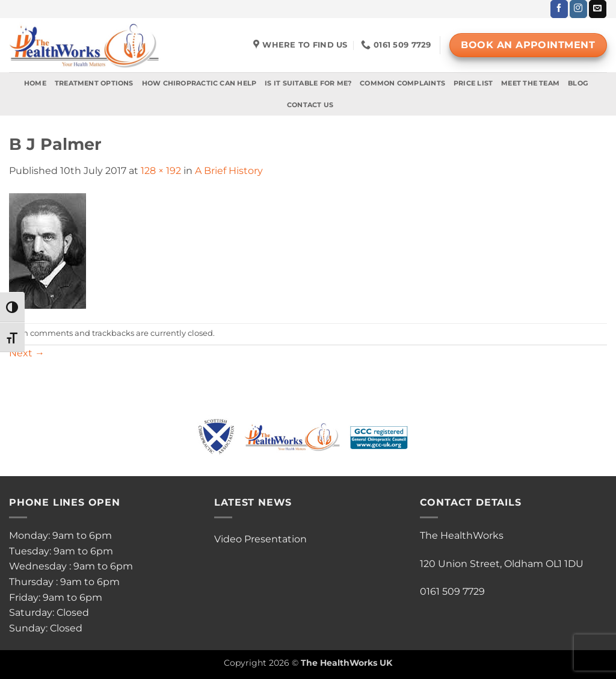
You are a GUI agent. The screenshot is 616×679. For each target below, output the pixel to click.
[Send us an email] (598, 9)
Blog (578, 83)
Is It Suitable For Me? (308, 83)
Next (27, 353)
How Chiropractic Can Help (199, 83)
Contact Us (310, 105)
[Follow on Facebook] (559, 9)
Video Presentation (260, 539)
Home (35, 83)
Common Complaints (402, 83)
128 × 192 (161, 171)
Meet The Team (530, 83)
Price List (473, 83)
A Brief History (229, 171)
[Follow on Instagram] (578, 9)
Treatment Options (94, 83)
